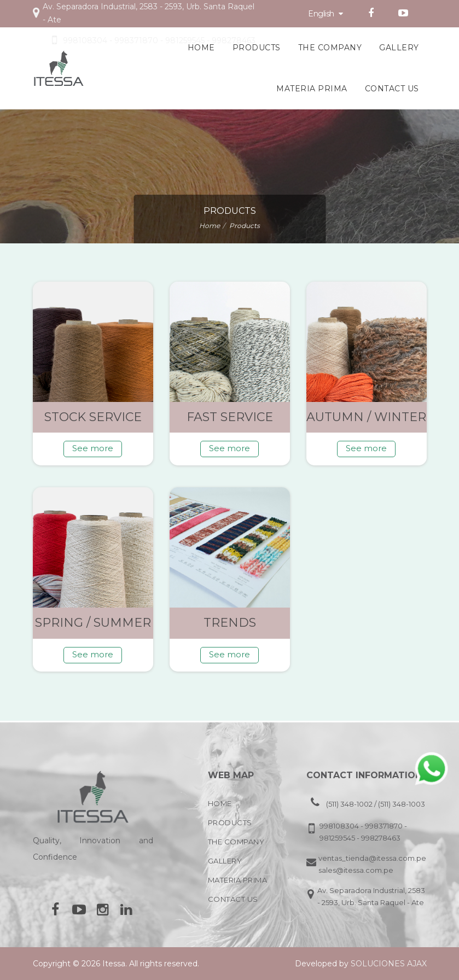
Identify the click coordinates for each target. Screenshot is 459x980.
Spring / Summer (93, 623)
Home (201, 48)
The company (330, 48)
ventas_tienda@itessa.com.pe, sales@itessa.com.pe (372, 864)
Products (257, 48)
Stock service (93, 417)
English (326, 14)
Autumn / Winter (366, 417)
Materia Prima (312, 89)
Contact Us (392, 89)
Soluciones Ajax (389, 964)
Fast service (230, 417)
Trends (230, 623)
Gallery (399, 48)
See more (93, 448)
